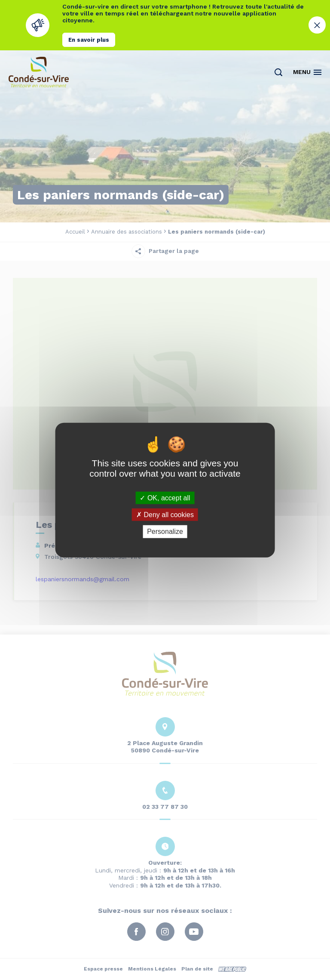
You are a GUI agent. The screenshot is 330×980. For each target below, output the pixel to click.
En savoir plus (89, 40)
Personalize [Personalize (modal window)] (165, 532)
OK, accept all (165, 498)
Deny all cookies (165, 515)
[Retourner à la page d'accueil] (39, 72)
